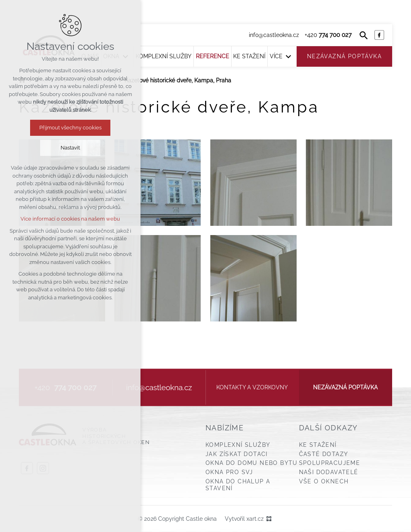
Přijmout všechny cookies (70, 128)
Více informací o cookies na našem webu (70, 219)
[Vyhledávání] (364, 35)
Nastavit (70, 148)
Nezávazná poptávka (345, 387)
